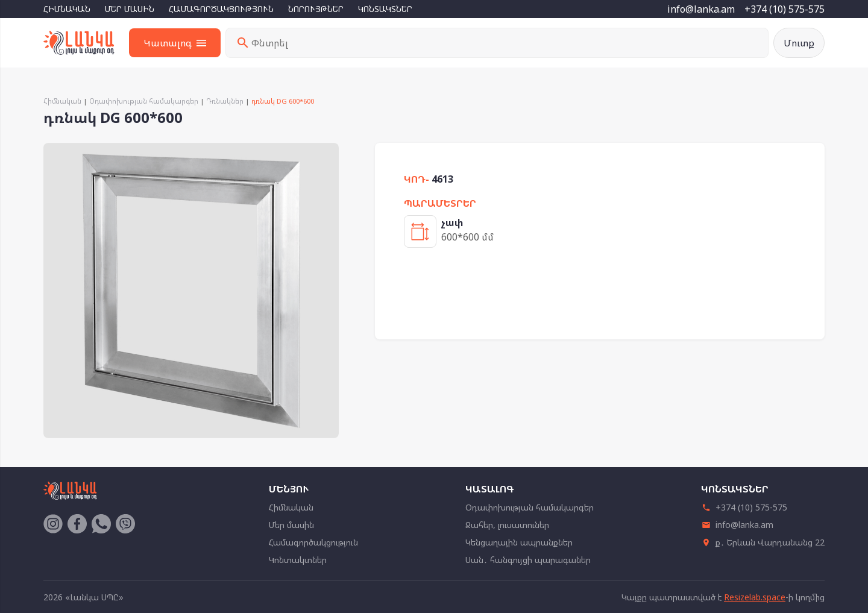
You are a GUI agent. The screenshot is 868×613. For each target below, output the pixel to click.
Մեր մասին (130, 9)
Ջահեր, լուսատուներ (507, 525)
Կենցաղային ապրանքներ (519, 542)
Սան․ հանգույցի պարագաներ (528, 560)
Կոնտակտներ (385, 9)
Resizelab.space (755, 597)
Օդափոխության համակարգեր (144, 101)
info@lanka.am (701, 9)
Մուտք (799, 43)
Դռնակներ (225, 101)
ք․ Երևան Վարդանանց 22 (763, 542)
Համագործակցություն (221, 9)
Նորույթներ (316, 9)
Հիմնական (67, 9)
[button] (328, 154)
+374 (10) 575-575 (785, 9)
